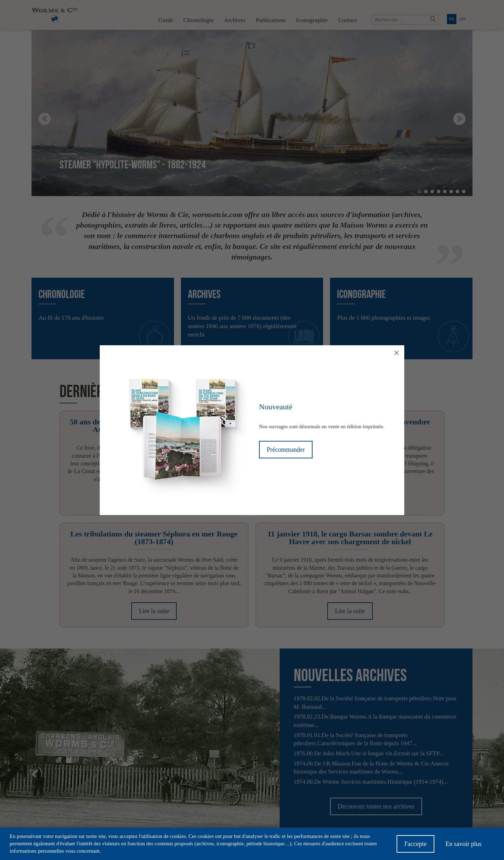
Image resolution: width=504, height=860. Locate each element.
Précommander (286, 450)
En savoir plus (464, 846)
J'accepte (415, 846)
